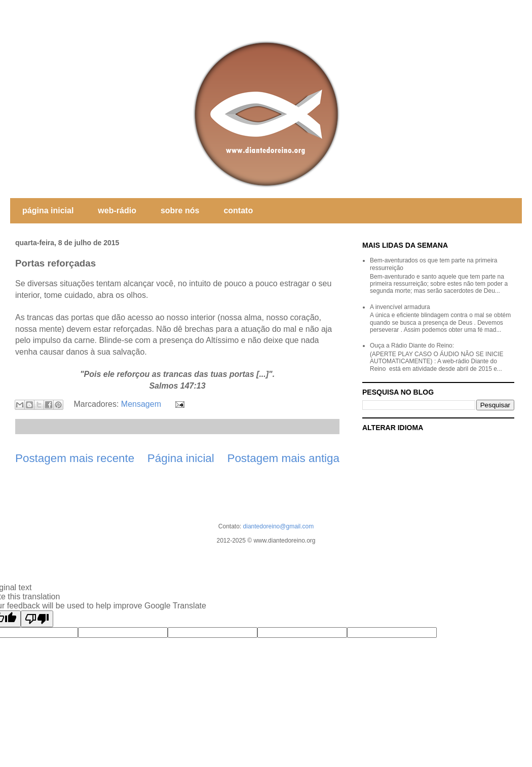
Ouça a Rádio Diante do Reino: (412, 346)
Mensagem (141, 404)
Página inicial (181, 458)
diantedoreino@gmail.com (279, 526)
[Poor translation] (37, 619)
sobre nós (180, 210)
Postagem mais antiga (283, 458)
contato (238, 210)
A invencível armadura (400, 307)
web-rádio (117, 210)
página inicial (48, 210)
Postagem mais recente (75, 458)
